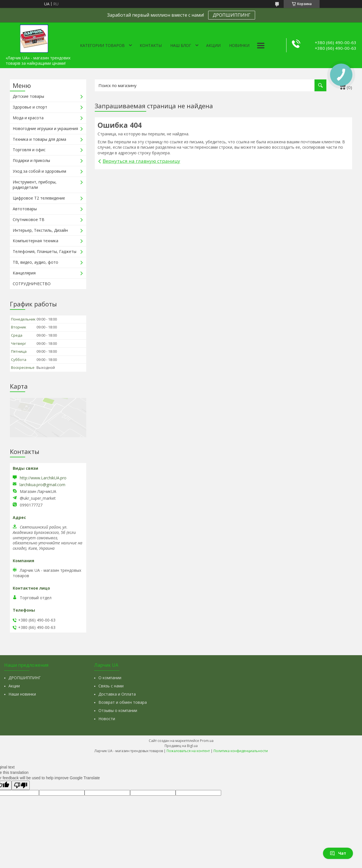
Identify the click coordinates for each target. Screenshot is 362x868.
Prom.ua (207, 741)
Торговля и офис (29, 150)
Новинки (239, 45)
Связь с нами (111, 686)
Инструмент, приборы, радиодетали (35, 185)
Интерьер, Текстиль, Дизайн (40, 230)
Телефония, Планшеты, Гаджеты (45, 251)
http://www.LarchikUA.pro (43, 478)
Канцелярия (24, 273)
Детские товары (28, 96)
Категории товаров (102, 45)
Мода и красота (28, 118)
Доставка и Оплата (117, 694)
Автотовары (25, 209)
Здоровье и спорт (30, 107)
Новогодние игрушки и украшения (45, 128)
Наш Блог (181, 45)
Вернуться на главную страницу (141, 161)
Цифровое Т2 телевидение (39, 198)
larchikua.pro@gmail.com (42, 485)
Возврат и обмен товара (123, 702)
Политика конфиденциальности (241, 751)
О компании (110, 678)
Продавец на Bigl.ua (181, 746)
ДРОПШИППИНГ (232, 15)
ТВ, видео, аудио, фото (35, 262)
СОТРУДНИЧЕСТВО (32, 284)
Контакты (151, 45)
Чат (338, 853)
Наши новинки (22, 694)
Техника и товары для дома (39, 139)
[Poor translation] (21, 785)
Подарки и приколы (31, 160)
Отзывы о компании (118, 710)
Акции (213, 45)
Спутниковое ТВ (29, 219)
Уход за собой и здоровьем (39, 171)
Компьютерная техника (35, 241)
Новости (107, 719)
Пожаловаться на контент (188, 751)
